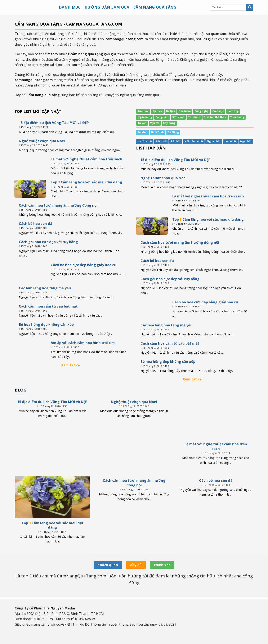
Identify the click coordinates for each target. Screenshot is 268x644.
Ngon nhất (214, 141)
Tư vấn (142, 123)
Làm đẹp (233, 111)
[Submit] (250, 7)
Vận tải (155, 123)
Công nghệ (201, 111)
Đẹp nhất (246, 141)
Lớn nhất (230, 141)
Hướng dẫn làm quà (107, 7)
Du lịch (171, 111)
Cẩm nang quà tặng (155, 7)
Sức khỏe (178, 117)
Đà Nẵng (173, 132)
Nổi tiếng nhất (194, 141)
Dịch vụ (157, 111)
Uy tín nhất (145, 141)
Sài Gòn (142, 132)
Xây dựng (169, 123)
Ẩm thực (143, 111)
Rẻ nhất (176, 141)
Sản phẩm (162, 117)
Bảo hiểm (185, 111)
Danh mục (70, 7)
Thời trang (237, 117)
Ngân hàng (145, 117)
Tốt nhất (161, 141)
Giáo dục (218, 111)
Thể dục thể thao (215, 117)
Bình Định (157, 132)
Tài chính (194, 117)
